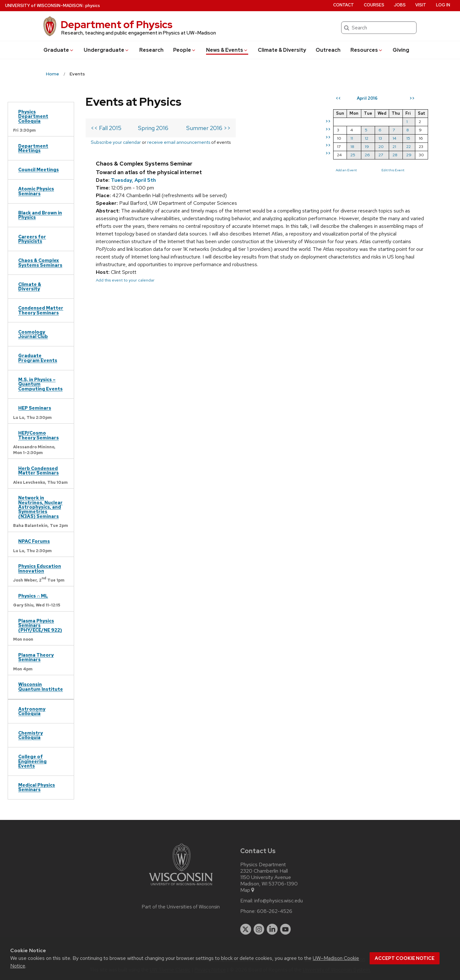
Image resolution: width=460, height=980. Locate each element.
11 (352, 138)
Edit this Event (393, 170)
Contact (344, 5)
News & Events (227, 50)
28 (395, 155)
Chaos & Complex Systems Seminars (40, 262)
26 (367, 155)
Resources (367, 50)
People (185, 50)
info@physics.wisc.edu (279, 901)
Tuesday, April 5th (133, 180)
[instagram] (259, 929)
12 (367, 138)
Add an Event (346, 170)
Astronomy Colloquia (32, 711)
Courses (374, 5)
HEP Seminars (35, 408)
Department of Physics (117, 24)
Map (248, 890)
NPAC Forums (34, 541)
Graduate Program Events (38, 358)
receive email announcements (179, 142)
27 (381, 155)
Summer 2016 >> (208, 128)
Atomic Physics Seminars (36, 191)
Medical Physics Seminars (37, 787)
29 (409, 155)
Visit (421, 5)
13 (380, 138)
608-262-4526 (275, 911)
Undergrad (107, 50)
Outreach (328, 50)
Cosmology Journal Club (33, 334)
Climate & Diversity (282, 50)
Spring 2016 (153, 128)
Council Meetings (38, 170)
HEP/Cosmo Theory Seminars (38, 435)
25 (353, 155)
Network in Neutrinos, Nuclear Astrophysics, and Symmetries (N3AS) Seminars (40, 507)
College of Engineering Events (32, 761)
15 (408, 138)
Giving (401, 50)
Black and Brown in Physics (40, 215)
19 (367, 147)
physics (93, 6)
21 (394, 147)
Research (151, 50)
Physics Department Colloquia (33, 116)
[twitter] (246, 929)
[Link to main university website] (181, 887)
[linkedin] (272, 929)
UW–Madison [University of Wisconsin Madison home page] (44, 6)
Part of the (181, 907)
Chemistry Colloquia (31, 735)
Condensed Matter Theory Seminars (41, 310)
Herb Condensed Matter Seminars (38, 471)
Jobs (400, 5)
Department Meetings (33, 148)
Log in (443, 5)
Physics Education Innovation (40, 568)
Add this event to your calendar (125, 280)
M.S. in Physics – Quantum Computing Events (40, 384)
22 (409, 147)
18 (352, 147)
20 (381, 147)
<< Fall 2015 (106, 128)
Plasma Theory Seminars (36, 657)
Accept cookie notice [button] (405, 958)
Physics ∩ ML (33, 596)
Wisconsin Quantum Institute (41, 687)
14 (395, 138)
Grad (59, 50)
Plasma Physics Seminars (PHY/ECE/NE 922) (40, 625)
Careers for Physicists (32, 239)
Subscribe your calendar (116, 142)
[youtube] (286, 929)
